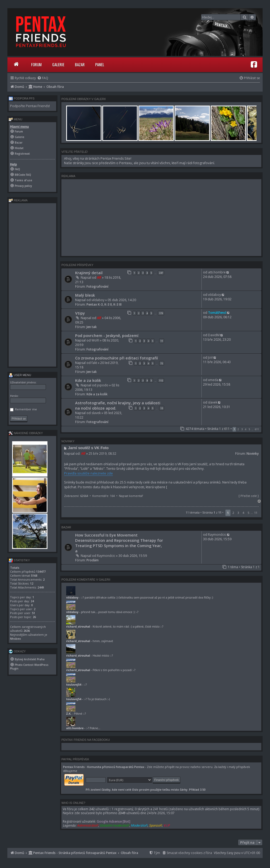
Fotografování (97, 286)
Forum (36, 64)
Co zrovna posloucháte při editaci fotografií (117, 358)
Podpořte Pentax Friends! (30, 106)
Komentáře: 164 (103, 496)
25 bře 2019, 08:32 (102, 454)
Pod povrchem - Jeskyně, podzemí (107, 335)
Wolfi (95, 340)
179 (161, 313)
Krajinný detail (89, 273)
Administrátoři (88, 825)
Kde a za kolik (88, 380)
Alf (99, 278)
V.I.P (167, 825)
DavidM (214, 335)
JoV (210, 357)
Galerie (58, 64)
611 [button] (257, 429)
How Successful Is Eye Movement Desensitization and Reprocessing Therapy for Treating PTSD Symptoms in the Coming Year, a (119, 543)
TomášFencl (217, 313)
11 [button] (256, 513)
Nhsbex (15, 639)
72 (162, 363)
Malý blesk (85, 295)
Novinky (253, 454)
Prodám (93, 560)
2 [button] (238, 429)
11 (162, 341)
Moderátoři (139, 825)
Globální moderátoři (114, 825)
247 (161, 273)
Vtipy (80, 313)
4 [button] (246, 429)
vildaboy (98, 300)
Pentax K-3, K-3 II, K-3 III (104, 304)
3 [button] (242, 429)
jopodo (103, 385)
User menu (20, 375)
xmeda (213, 380)
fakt (94, 363)
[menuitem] (43, 78)
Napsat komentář (131, 496)
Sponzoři (155, 825)
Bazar (80, 64)
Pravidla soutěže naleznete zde (88, 473)
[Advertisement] (161, 217)
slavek (96, 413)
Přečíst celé (249, 496)
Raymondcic (106, 556)
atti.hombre (217, 272)
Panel (100, 64)
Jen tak (92, 327)
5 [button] (249, 429)
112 (161, 380)
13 (162, 408)
